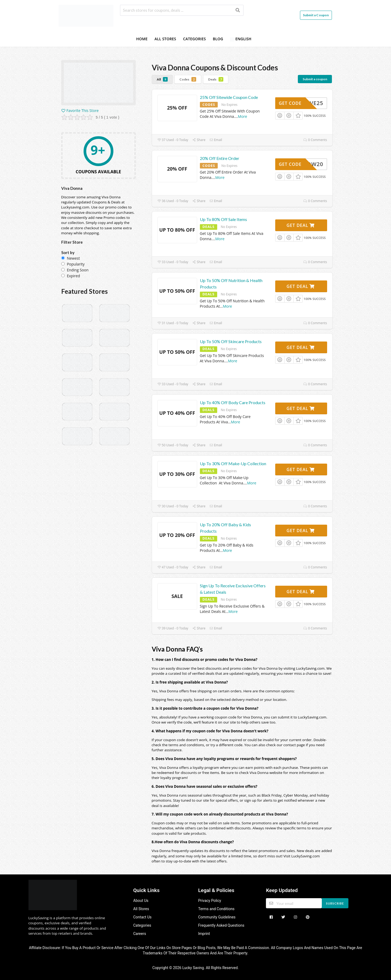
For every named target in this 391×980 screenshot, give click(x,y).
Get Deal (301, 225)
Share (199, 140)
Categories (195, 39)
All (162, 79)
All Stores (165, 39)
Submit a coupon (315, 79)
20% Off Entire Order (220, 158)
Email (216, 140)
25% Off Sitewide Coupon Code (229, 97)
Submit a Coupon (316, 15)
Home (142, 39)
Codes (188, 79)
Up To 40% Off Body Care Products (233, 402)
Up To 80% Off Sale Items (223, 219)
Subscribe (335, 903)
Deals (216, 79)
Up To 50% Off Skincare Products (231, 341)
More (243, 116)
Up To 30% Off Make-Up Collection (233, 463)
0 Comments (315, 140)
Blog (218, 39)
